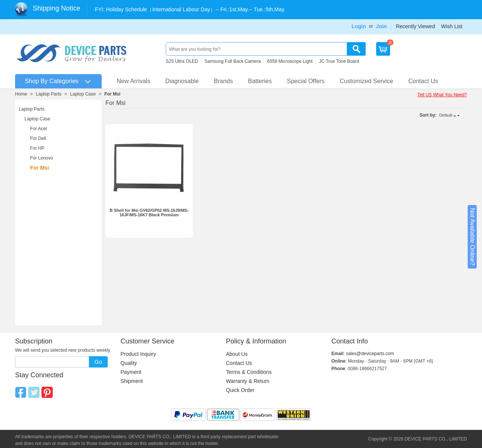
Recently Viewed (415, 26)
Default (446, 115)
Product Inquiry (138, 354)
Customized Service (366, 81)
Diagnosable (182, 81)
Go (98, 362)
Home (21, 94)
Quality (129, 363)
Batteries (260, 81)
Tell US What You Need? (442, 95)
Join (381, 26)
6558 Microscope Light (290, 61)
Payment (131, 372)
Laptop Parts (49, 94)
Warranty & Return (248, 381)
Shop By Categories (52, 81)
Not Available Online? (472, 237)
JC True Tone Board (339, 61)
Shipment (132, 381)
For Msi (112, 94)
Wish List (452, 26)
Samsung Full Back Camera (233, 61)
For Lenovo (42, 158)
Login (359, 26)
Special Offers (306, 81)
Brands (223, 81)
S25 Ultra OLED (182, 61)
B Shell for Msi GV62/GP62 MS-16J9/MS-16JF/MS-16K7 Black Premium (149, 213)
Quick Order (240, 390)
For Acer (39, 129)
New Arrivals (133, 81)
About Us (237, 354)
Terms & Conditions (249, 372)
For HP (37, 148)
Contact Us (423, 81)
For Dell (38, 138)
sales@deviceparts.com (370, 354)
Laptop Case (83, 94)
